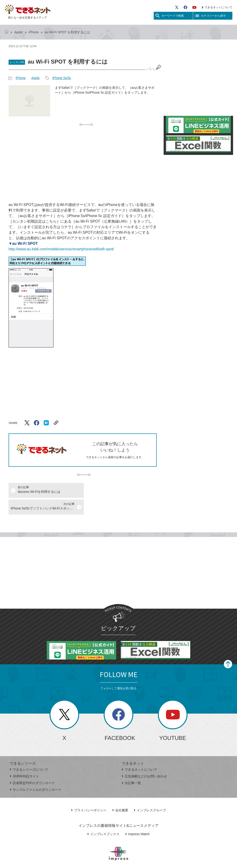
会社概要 (120, 794)
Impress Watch (137, 817)
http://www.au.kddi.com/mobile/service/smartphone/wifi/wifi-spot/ (61, 249)
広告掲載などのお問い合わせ (144, 760)
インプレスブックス (103, 817)
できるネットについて (217, 7)
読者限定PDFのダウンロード (32, 766)
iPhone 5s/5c (62, 78)
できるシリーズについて (29, 753)
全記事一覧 (131, 766)
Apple (19, 32)
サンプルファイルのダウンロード (36, 773)
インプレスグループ (150, 794)
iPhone (34, 32)
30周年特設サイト (24, 760)
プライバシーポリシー (89, 794)
